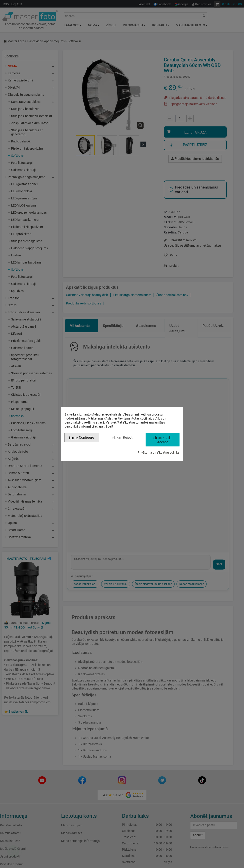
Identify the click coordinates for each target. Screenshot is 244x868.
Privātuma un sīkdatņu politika (159, 452)
